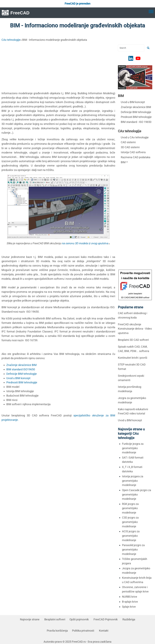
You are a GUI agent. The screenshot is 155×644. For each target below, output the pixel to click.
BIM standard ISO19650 (21, 369)
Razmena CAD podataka (136, 157)
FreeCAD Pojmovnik (106, 619)
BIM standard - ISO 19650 (136, 122)
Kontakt (104, 631)
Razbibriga (129, 619)
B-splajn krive (130, 602)
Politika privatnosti (83, 631)
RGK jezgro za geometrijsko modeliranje (130, 508)
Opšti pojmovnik (79, 619)
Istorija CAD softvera (133, 152)
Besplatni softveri (55, 619)
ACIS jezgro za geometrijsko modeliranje (131, 536)
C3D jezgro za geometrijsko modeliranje (130, 522)
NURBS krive (130, 597)
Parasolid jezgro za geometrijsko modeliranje (133, 550)
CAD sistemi (128, 142)
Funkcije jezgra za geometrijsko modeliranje (133, 448)
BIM (121, 96)
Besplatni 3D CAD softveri (133, 340)
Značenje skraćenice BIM (21, 365)
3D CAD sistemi (130, 147)
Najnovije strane (30, 619)
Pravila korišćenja (57, 631)
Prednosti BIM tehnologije (22, 382)
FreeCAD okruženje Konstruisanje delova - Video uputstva (135, 329)
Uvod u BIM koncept (18, 378)
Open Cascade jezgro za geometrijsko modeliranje (137, 495)
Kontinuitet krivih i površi (133, 358)
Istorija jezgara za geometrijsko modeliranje (133, 481)
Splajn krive (129, 607)
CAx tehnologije (11, 40)
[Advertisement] (58, 66)
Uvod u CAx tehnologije (135, 137)
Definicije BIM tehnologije (22, 374)
